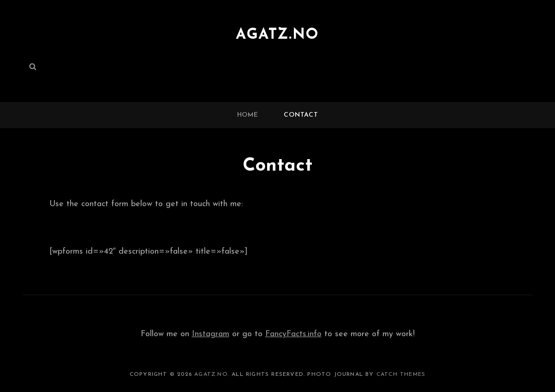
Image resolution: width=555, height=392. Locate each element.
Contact (301, 115)
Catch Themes (401, 374)
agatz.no (277, 35)
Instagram (211, 334)
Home (248, 115)
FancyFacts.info (293, 334)
